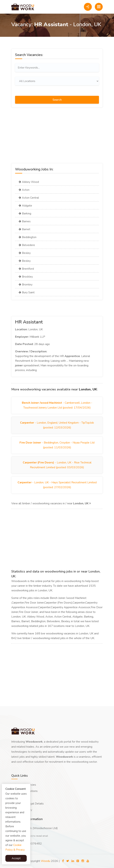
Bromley (26, 285)
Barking (25, 214)
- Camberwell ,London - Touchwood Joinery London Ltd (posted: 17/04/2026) (57, 405)
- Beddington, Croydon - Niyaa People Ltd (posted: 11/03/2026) (57, 445)
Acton (24, 190)
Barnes (25, 221)
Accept (16, 858)
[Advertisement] (57, 138)
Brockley (26, 277)
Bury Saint (27, 292)
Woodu (46, 861)
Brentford (26, 269)
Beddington (28, 237)
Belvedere (27, 245)
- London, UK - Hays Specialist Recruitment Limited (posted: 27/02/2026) (57, 485)
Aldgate (25, 206)
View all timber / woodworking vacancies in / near (51, 503)
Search (57, 100)
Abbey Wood (29, 182)
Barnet (24, 229)
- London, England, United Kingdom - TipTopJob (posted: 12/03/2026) (57, 425)
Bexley (25, 253)
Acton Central (29, 198)
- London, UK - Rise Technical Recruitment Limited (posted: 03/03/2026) (57, 465)
